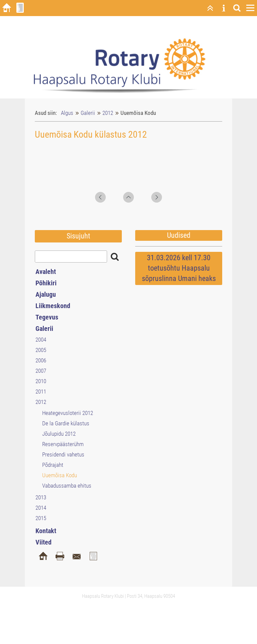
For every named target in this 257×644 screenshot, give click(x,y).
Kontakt (46, 531)
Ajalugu (46, 294)
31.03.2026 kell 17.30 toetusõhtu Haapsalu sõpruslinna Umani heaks (179, 268)
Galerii (88, 113)
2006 (41, 360)
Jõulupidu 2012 (59, 434)
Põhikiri (46, 283)
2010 (41, 381)
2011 (41, 391)
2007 (41, 371)
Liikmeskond (53, 306)
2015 (41, 518)
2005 (41, 350)
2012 (108, 113)
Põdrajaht (53, 465)
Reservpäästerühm (63, 444)
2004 (41, 340)
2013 (41, 497)
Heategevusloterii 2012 (68, 413)
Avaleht (46, 272)
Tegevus (47, 317)
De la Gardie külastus (66, 423)
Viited (44, 542)
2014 (41, 508)
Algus (67, 113)
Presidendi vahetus (63, 454)
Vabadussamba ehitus (67, 486)
